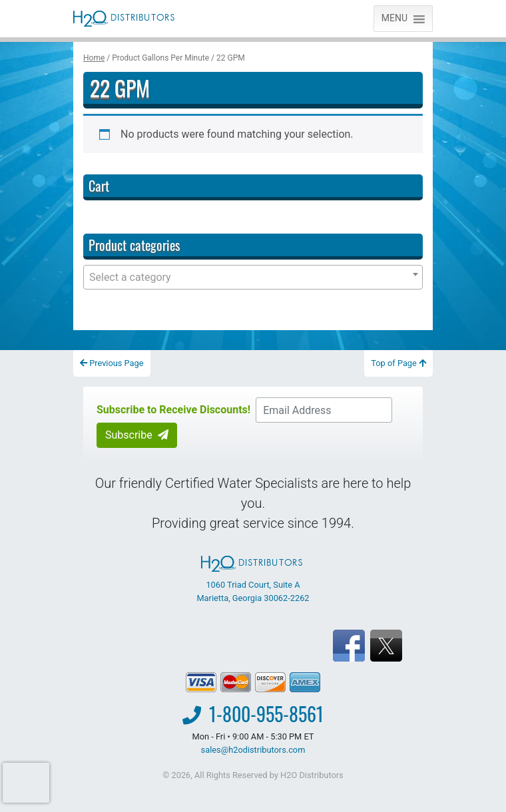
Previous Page (112, 363)
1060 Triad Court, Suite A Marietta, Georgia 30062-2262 (253, 579)
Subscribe (137, 435)
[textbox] (253, 277)
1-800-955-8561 (266, 714)
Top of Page (398, 363)
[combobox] (253, 277)
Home (94, 58)
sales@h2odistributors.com (253, 750)
